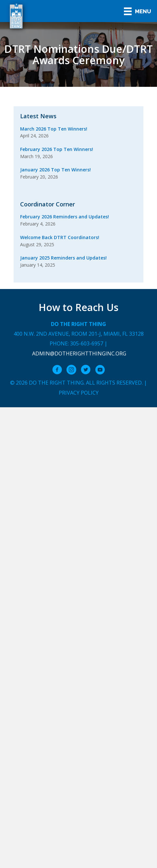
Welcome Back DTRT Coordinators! (60, 237)
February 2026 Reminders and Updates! (65, 217)
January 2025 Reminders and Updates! (63, 258)
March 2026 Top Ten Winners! (54, 129)
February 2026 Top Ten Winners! (57, 149)
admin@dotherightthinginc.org (79, 353)
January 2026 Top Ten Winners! (55, 170)
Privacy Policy (79, 393)
